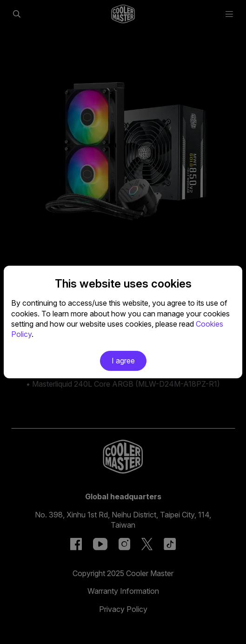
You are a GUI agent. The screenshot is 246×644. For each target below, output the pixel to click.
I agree (123, 361)
